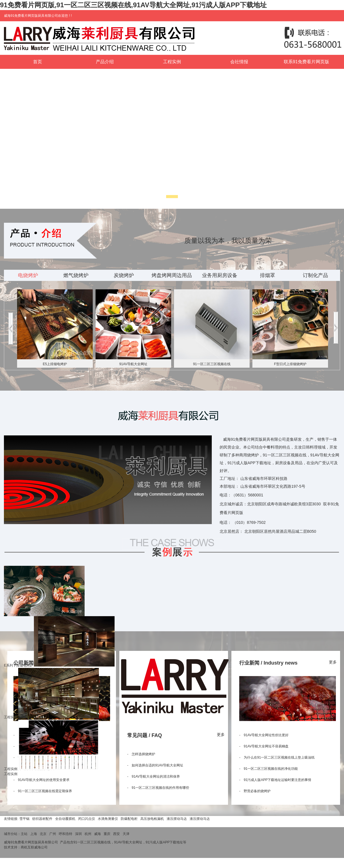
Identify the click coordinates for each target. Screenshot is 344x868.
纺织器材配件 (42, 819)
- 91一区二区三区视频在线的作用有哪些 (158, 788)
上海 (34, 834)
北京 (43, 834)
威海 (97, 834)
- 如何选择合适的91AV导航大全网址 (155, 765)
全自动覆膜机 (65, 819)
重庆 (107, 834)
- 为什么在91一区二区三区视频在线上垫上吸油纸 (277, 757)
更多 (221, 735)
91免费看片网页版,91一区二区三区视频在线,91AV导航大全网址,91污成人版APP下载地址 (133, 5)
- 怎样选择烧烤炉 (141, 754)
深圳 (78, 834)
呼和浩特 (66, 834)
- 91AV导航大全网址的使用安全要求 (41, 780)
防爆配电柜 (129, 819)
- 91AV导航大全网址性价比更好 (264, 735)
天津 (126, 834)
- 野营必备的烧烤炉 (255, 791)
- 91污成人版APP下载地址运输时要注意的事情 (275, 780)
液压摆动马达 (177, 819)
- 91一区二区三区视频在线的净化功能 (269, 769)
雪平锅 (24, 819)
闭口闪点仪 (87, 819)
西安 (117, 834)
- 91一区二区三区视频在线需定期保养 (43, 791)
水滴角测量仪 (108, 819)
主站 (24, 834)
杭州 (88, 834)
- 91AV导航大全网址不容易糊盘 (264, 746)
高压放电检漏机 (152, 819)
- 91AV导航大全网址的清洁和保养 (154, 776)
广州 (53, 834)
